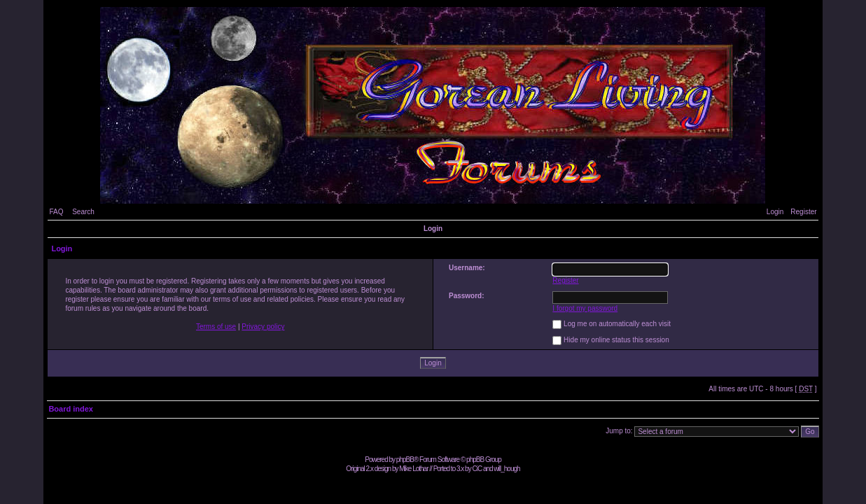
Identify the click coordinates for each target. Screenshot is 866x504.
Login (775, 212)
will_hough (507, 469)
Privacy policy (263, 327)
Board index (71, 409)
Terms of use (216, 327)
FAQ (56, 212)
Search (83, 212)
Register (803, 212)
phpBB (405, 460)
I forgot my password (585, 308)
